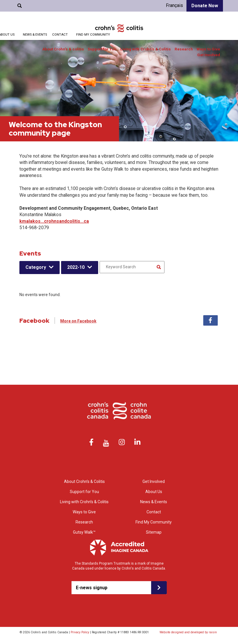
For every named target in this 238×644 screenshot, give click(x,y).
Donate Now (205, 6)
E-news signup (92, 588)
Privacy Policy (80, 632)
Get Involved (209, 55)
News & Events (35, 35)
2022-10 (76, 267)
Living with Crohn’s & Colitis (145, 49)
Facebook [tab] (210, 320)
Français (174, 5)
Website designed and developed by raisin (188, 632)
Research (184, 49)
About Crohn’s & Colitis (84, 481)
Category (36, 267)
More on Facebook (78, 321)
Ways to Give (208, 49)
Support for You (102, 49)
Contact (60, 35)
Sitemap (154, 532)
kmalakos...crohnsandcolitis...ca (54, 221)
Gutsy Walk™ (84, 532)
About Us (154, 492)
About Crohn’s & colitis (63, 49)
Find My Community (93, 35)
